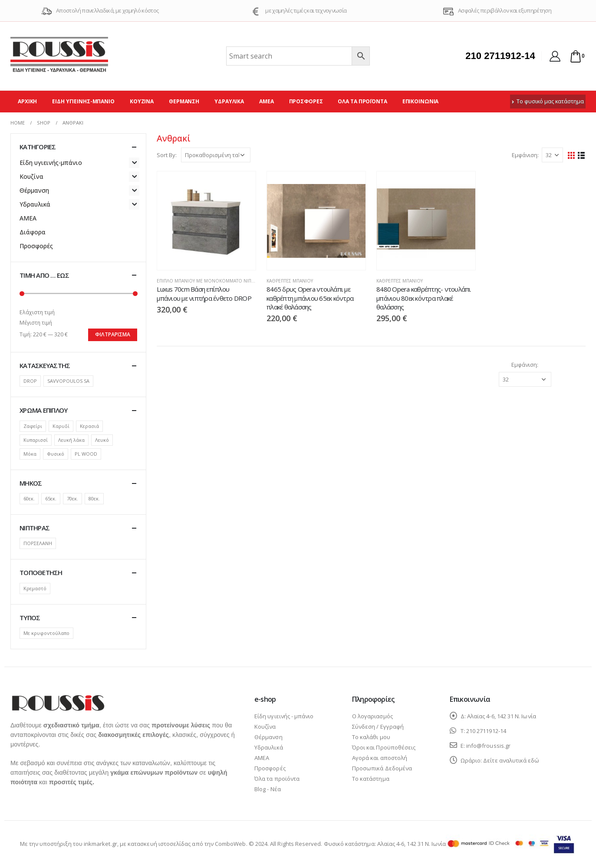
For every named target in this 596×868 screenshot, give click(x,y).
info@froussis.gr (488, 746)
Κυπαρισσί (36, 440)
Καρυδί (61, 426)
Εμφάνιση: (525, 155)
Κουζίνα (142, 101)
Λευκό (102, 440)
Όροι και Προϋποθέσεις (384, 747)
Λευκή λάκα (71, 440)
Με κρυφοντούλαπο (46, 633)
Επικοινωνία (421, 101)
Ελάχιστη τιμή (37, 312)
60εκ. (29, 498)
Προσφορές (306, 101)
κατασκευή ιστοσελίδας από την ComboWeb (187, 844)
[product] (206, 221)
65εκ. (51, 498)
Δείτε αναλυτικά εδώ (511, 760)
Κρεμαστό (35, 588)
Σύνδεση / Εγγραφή (378, 727)
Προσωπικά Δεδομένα (382, 768)
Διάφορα (33, 232)
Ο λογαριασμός (372, 716)
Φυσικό (56, 454)
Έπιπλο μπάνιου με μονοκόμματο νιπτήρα (209, 281)
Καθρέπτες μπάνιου (290, 281)
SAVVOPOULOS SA (68, 381)
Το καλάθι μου (371, 737)
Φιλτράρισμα (113, 334)
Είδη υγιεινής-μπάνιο (83, 101)
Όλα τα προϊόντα (362, 101)
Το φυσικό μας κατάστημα (548, 101)
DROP (30, 381)
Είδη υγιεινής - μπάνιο (284, 716)
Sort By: (167, 155)
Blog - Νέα (268, 789)
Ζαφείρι (33, 426)
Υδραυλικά (229, 101)
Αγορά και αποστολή (380, 758)
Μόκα (30, 454)
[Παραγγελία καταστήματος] (216, 155)
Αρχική (27, 101)
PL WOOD (86, 454)
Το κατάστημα (371, 779)
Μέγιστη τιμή (36, 323)
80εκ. (94, 498)
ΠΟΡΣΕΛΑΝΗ (38, 543)
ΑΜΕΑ (267, 101)
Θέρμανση (184, 101)
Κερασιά (89, 426)
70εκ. (72, 498)
